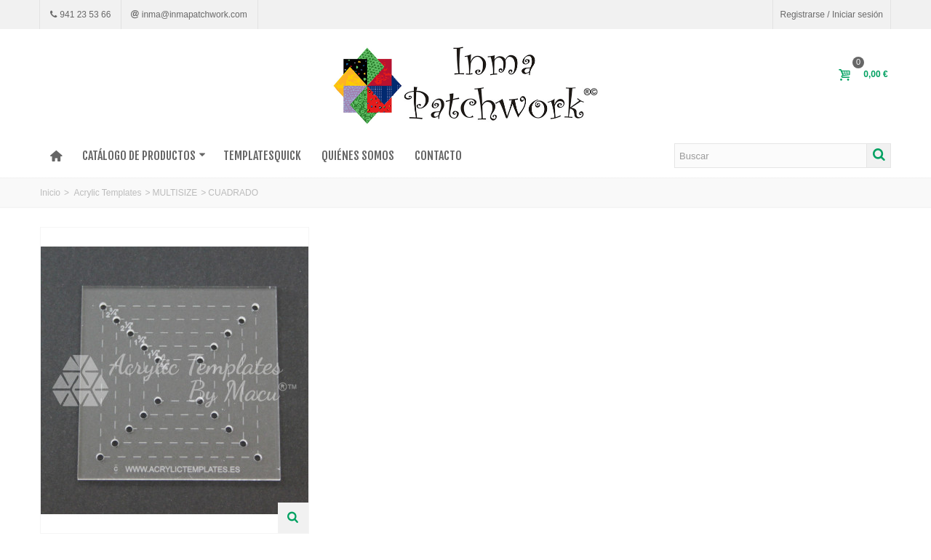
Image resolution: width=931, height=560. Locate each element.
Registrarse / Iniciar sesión (832, 15)
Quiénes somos (358, 156)
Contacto (438, 156)
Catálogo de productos (144, 156)
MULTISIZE (175, 193)
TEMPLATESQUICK (262, 156)
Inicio (50, 193)
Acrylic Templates (107, 193)
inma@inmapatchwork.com (193, 15)
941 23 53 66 (84, 15)
